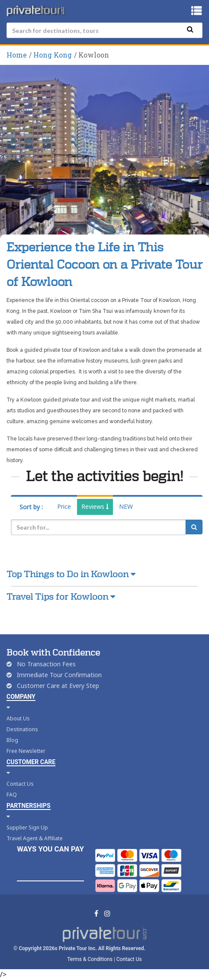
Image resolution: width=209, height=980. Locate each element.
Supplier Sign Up (27, 827)
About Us (18, 718)
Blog (12, 740)
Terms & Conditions (90, 959)
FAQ (12, 795)
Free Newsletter (26, 751)
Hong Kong (53, 55)
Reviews (95, 506)
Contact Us (20, 784)
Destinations (22, 729)
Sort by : (31, 507)
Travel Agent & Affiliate (35, 838)
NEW (126, 506)
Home (17, 55)
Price (64, 506)
